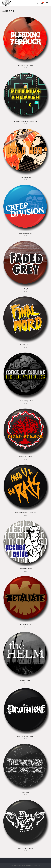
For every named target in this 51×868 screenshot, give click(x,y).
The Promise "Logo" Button (25, 736)
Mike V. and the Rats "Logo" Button (25, 513)
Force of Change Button (26, 401)
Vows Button (26, 792)
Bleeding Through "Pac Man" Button (25, 121)
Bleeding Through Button (25, 65)
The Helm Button (25, 680)
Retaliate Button (25, 625)
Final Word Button (26, 345)
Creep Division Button (26, 233)
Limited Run (37, 865)
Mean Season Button (26, 457)
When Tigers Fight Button (26, 848)
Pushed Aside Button (25, 569)
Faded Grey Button (25, 289)
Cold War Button (26, 177)
